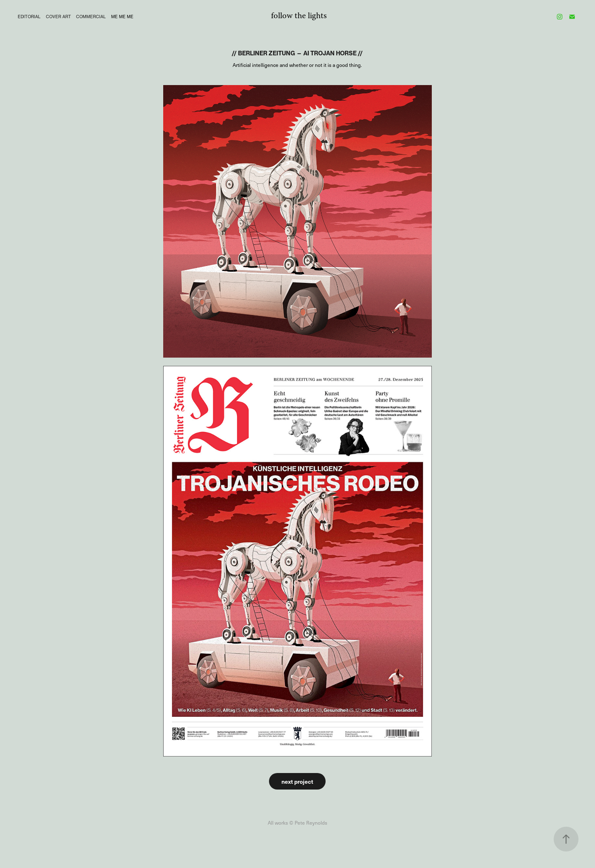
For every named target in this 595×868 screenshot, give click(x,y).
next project (297, 781)
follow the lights (299, 17)
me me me (122, 17)
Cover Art (58, 17)
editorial (29, 17)
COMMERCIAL (91, 17)
